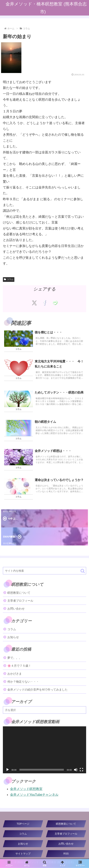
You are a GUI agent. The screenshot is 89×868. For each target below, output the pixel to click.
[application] (44, 750)
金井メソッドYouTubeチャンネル (34, 795)
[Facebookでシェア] (44, 303)
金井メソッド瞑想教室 (26, 789)
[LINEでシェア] (55, 303)
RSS (66, 854)
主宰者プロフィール (20, 601)
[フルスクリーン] (81, 770)
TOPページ (23, 824)
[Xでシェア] (34, 303)
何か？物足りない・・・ (23, 682)
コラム (9, 279)
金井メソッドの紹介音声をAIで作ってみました (37, 690)
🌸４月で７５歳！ (19, 666)
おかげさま (15, 674)
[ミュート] (76, 770)
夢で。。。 (15, 658)
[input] (44, 571)
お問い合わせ (16, 609)
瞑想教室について (19, 593)
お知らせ (23, 844)
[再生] (8, 770)
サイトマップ (23, 854)
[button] (83, 571)
